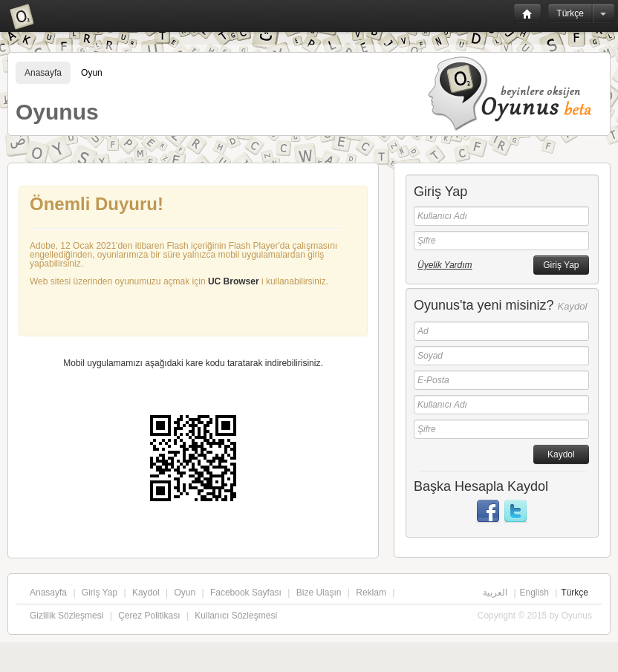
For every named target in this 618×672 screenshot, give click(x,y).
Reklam (371, 593)
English (534, 593)
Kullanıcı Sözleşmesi (236, 616)
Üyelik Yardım (445, 265)
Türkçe (570, 13)
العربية (495, 593)
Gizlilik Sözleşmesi (66, 616)
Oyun (92, 73)
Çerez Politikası (149, 616)
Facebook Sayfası (246, 593)
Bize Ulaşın (319, 593)
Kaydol (146, 593)
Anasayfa (43, 73)
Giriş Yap (100, 593)
